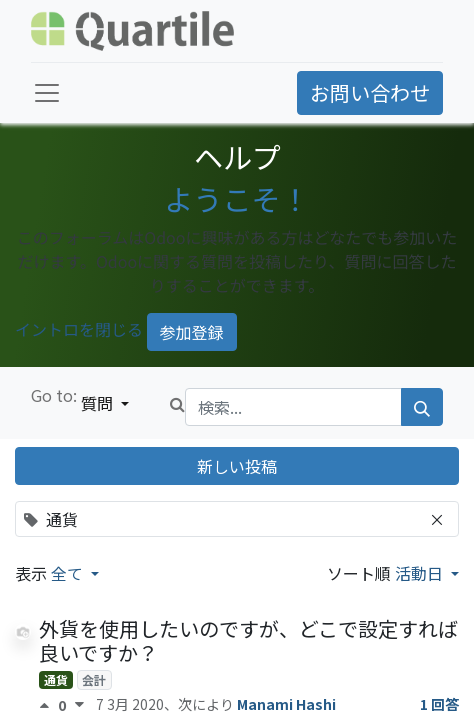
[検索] (422, 407)
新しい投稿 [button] (237, 466)
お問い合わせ (370, 92)
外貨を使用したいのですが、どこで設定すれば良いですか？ (248, 640)
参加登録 (192, 332)
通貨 (56, 679)
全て (69, 573)
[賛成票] (48, 705)
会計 (94, 679)
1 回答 (439, 704)
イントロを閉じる (79, 329)
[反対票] (79, 705)
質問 (99, 403)
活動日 (421, 573)
